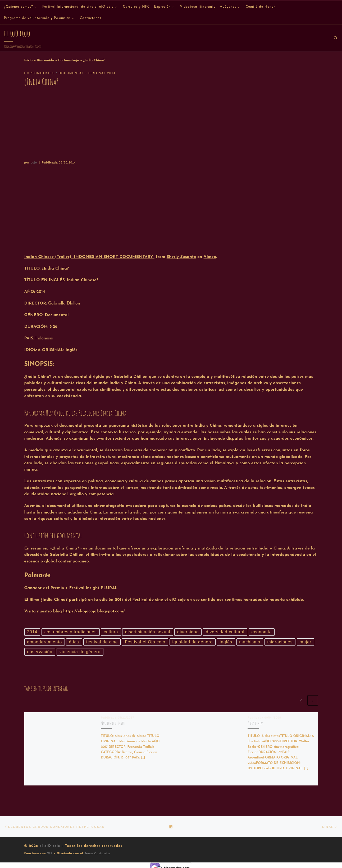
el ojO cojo (50, 846)
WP (50, 854)
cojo (34, 162)
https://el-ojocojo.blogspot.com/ (94, 611)
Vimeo (210, 257)
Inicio (29, 61)
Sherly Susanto (181, 257)
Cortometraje (69, 61)
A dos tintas (255, 723)
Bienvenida (45, 61)
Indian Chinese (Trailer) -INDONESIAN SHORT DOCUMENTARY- (89, 257)
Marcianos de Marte (113, 723)
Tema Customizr (97, 854)
